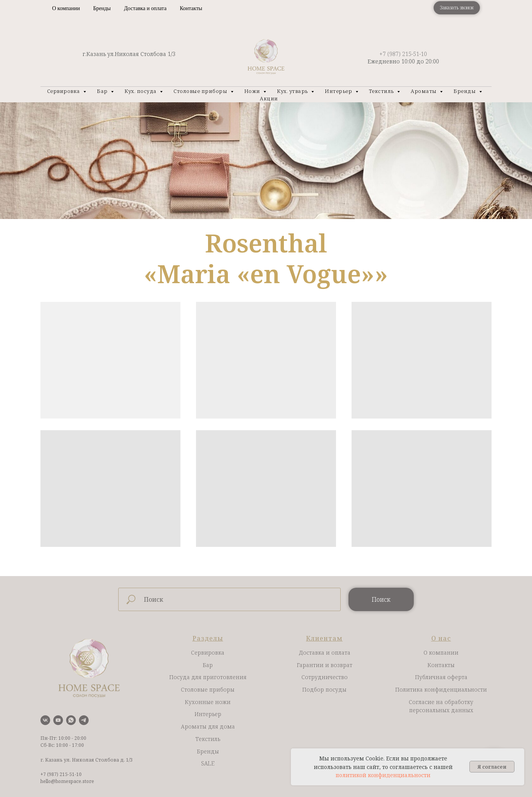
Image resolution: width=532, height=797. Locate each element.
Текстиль (382, 91)
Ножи (253, 91)
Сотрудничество (325, 677)
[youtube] (58, 720)
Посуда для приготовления (208, 677)
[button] (457, 8)
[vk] (45, 720)
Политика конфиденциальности (441, 689)
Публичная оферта (441, 677)
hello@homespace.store (67, 781)
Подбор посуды (324, 689)
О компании (66, 8)
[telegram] (84, 720)
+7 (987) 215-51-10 (403, 54)
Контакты (191, 8)
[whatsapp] (71, 720)
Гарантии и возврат (325, 665)
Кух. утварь (293, 91)
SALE (208, 763)
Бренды (102, 8)
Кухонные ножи (208, 702)
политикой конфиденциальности (383, 775)
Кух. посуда (141, 91)
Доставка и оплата (145, 8)
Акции (269, 98)
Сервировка (64, 91)
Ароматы (424, 91)
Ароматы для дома (208, 726)
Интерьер (339, 91)
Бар (103, 91)
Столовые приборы (201, 91)
